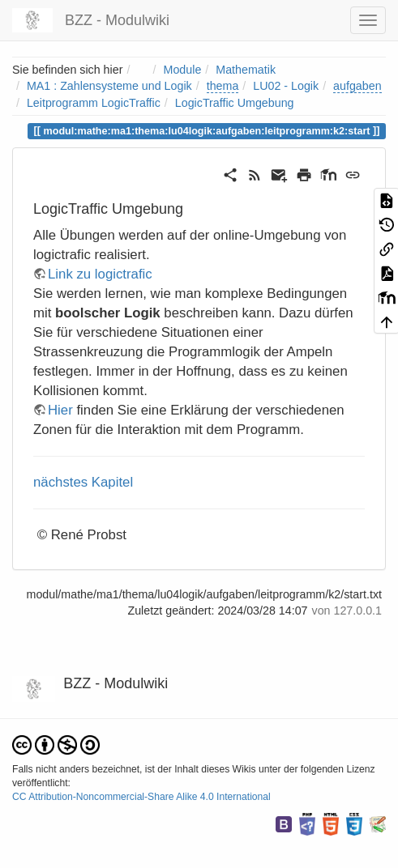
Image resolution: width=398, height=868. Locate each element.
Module (183, 70)
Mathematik (246, 70)
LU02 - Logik (286, 86)
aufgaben (357, 86)
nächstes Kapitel (83, 482)
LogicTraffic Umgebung (235, 103)
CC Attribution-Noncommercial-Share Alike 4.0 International (141, 797)
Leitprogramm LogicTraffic (94, 103)
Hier (60, 410)
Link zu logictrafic (100, 274)
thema (223, 86)
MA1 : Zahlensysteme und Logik (109, 86)
